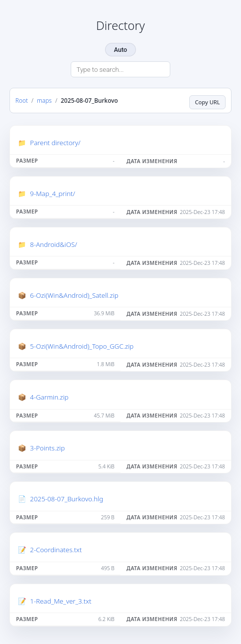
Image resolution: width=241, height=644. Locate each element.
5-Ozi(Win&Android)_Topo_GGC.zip (82, 346)
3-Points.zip (47, 448)
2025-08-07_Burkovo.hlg (66, 499)
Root (22, 100)
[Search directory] (120, 69)
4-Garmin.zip (49, 397)
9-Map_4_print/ (53, 194)
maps (44, 100)
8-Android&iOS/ (53, 244)
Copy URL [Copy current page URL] (208, 102)
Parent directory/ (55, 143)
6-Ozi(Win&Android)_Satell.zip (74, 295)
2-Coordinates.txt (56, 550)
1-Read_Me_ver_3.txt (60, 601)
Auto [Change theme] (120, 50)
